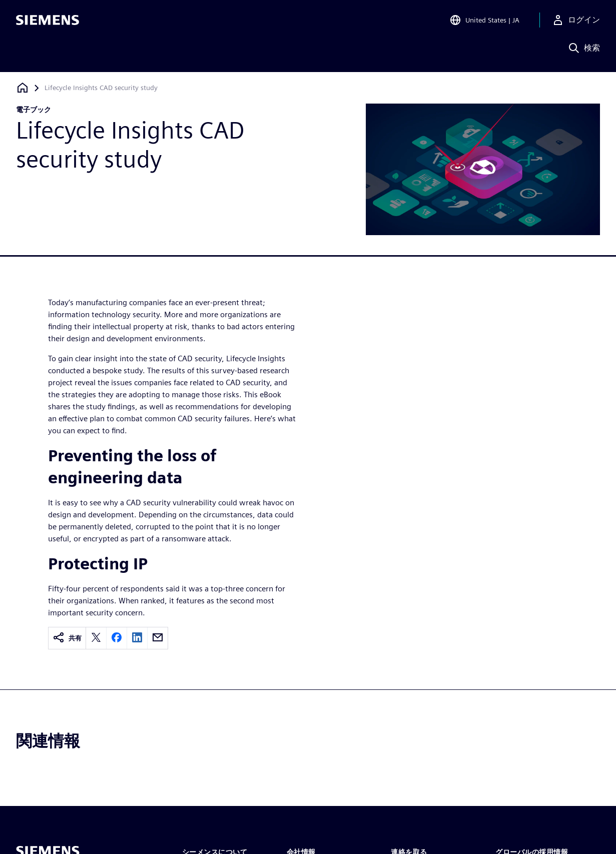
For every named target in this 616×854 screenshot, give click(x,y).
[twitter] (96, 638)
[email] (158, 638)
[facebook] (117, 638)
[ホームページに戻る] (23, 88)
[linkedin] (137, 638)
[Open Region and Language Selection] (484, 22)
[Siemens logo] (48, 22)
